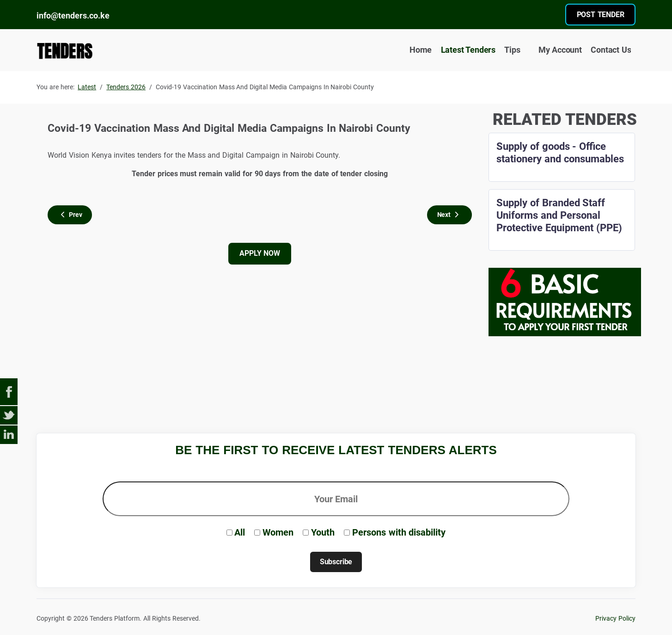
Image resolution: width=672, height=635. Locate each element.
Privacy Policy (615, 619)
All (240, 532)
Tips (512, 50)
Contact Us (611, 50)
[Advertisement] (336, 387)
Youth (323, 532)
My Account (556, 50)
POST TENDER (601, 15)
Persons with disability (399, 532)
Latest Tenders (468, 50)
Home (421, 50)
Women (278, 532)
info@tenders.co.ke (73, 15)
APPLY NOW (260, 253)
